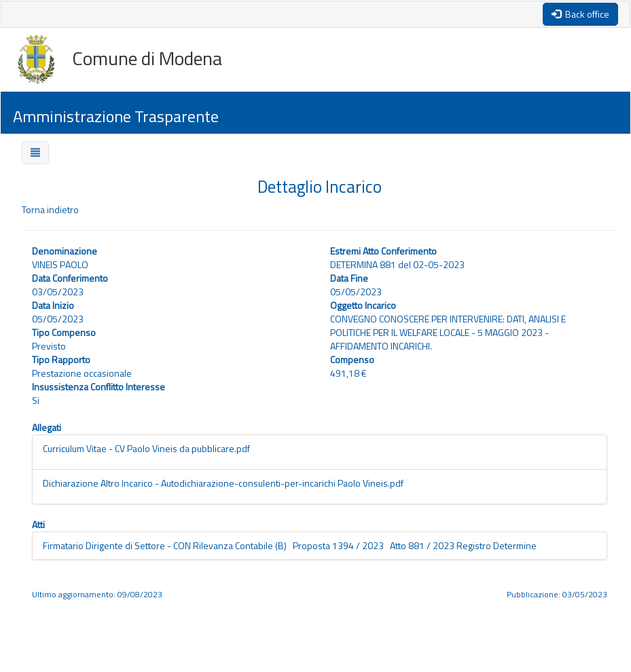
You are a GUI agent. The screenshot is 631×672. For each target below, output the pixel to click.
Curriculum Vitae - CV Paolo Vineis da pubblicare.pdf (146, 448)
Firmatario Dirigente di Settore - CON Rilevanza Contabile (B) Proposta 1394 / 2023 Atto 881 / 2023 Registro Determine (290, 545)
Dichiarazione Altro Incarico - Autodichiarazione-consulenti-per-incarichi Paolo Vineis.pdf (223, 483)
